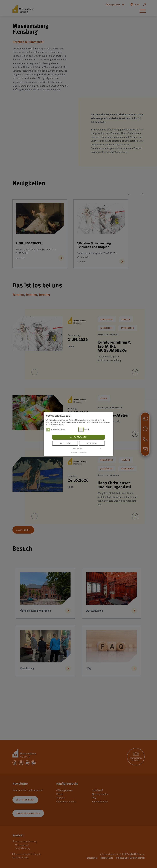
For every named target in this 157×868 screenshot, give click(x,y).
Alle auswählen (78, 437)
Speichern (92, 443)
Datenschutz (83, 452)
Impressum (74, 452)
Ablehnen (65, 443)
